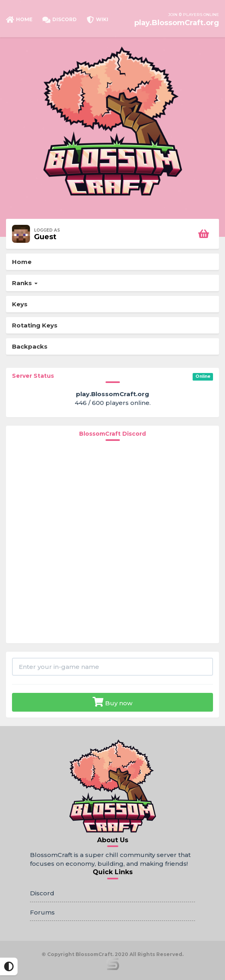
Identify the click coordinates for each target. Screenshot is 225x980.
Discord (42, 893)
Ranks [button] (25, 283)
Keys (20, 304)
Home (22, 262)
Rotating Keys (35, 325)
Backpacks (30, 346)
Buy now (112, 702)
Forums (42, 912)
